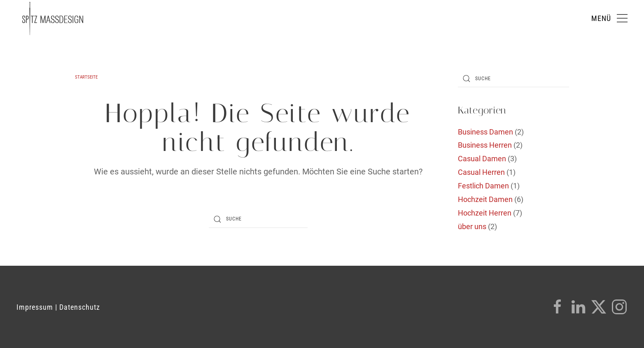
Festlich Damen (483, 186)
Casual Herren (481, 172)
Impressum (35, 307)
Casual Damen (482, 159)
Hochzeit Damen (485, 199)
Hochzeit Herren (485, 213)
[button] (610, 19)
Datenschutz (80, 307)
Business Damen (485, 132)
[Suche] (258, 219)
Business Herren (485, 145)
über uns (472, 226)
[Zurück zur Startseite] (53, 19)
